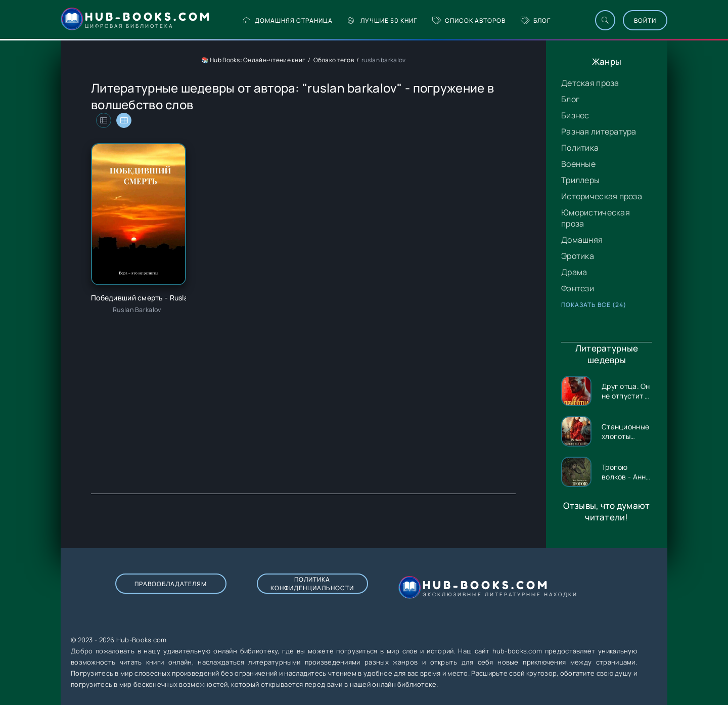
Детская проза (590, 83)
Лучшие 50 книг (382, 20)
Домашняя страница (287, 20)
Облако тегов (334, 60)
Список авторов (469, 20)
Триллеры (580, 180)
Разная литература (599, 131)
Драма (574, 272)
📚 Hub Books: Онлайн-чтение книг (254, 60)
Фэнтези (578, 288)
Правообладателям (171, 584)
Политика (580, 148)
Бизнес (575, 115)
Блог (536, 20)
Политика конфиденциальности (312, 584)
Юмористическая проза (596, 218)
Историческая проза (602, 196)
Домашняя (582, 240)
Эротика (578, 256)
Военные (578, 164)
